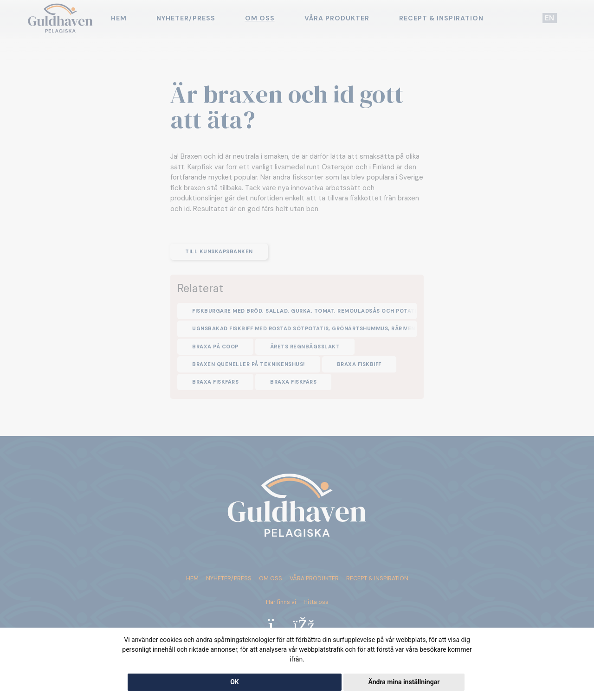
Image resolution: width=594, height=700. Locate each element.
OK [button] (235, 682)
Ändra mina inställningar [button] (404, 682)
